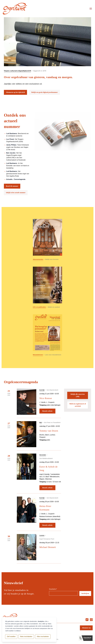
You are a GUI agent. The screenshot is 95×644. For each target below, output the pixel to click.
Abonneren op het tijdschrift (15, 92)
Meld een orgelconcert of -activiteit (78, 405)
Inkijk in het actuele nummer (16, 193)
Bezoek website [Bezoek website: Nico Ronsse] (47, 411)
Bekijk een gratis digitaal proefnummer (45, 92)
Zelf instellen (11, 637)
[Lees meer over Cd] (47, 288)
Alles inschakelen (43, 637)
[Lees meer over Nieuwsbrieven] (47, 335)
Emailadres (53, 589)
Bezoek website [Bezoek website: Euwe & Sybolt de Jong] (47, 488)
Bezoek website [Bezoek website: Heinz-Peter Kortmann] (47, 525)
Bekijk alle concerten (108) (78, 395)
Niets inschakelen (26, 637)
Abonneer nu (86, 628)
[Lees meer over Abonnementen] (47, 240)
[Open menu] (91, 9)
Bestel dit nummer (12, 186)
